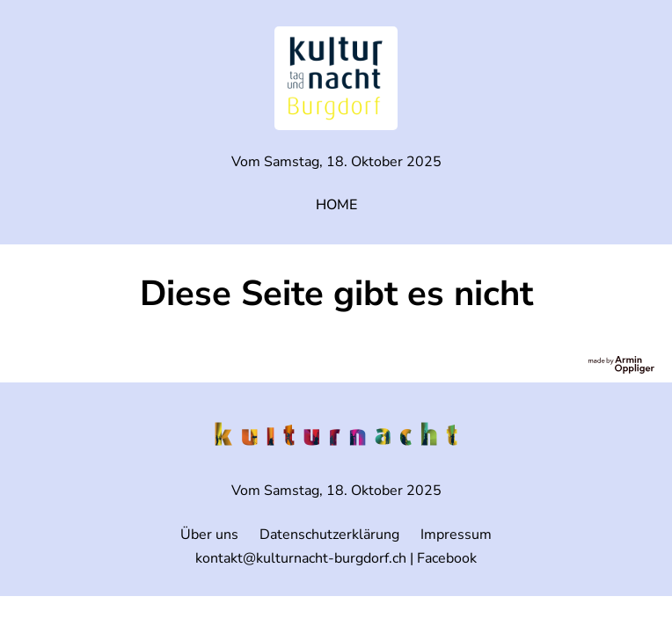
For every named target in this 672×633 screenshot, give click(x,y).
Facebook (447, 558)
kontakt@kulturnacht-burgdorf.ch (301, 558)
